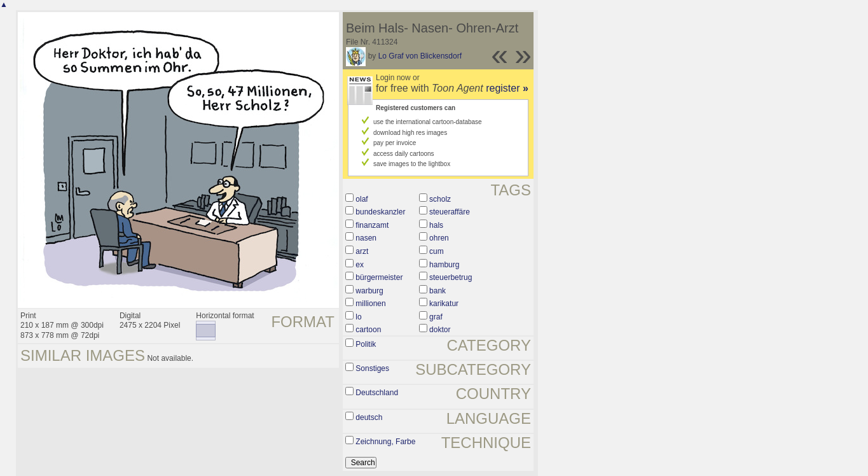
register (507, 88)
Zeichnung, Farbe (385, 442)
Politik (366, 344)
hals (436, 225)
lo (358, 317)
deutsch (369, 417)
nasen (366, 238)
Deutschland (377, 393)
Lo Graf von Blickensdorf (420, 56)
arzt (362, 251)
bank (437, 291)
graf (436, 317)
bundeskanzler (380, 212)
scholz (440, 199)
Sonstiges (372, 368)
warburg (369, 291)
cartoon (368, 330)
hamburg (444, 265)
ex (360, 265)
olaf (362, 199)
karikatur (444, 304)
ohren (439, 238)
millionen (370, 304)
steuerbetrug (451, 277)
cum (437, 251)
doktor (440, 330)
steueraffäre (450, 212)
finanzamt (372, 225)
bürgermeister (379, 277)
